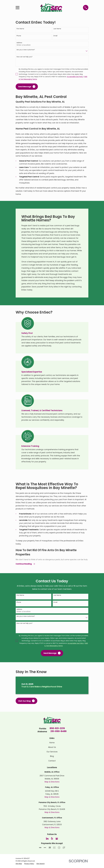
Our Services (52, 752)
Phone (19, 36)
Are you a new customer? (26, 50)
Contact (52, 761)
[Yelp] (52, 839)
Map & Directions (52, 782)
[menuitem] (19, 864)
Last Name (57, 29)
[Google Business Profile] (57, 839)
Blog (52, 756)
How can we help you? (24, 57)
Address (19, 43)
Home (52, 743)
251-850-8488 (58, 731)
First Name (20, 29)
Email (55, 36)
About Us (52, 747)
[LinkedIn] (47, 839)
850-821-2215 (57, 728)
